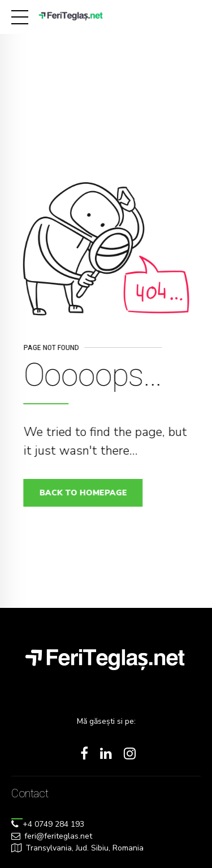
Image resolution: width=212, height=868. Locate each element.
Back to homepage (86, 493)
